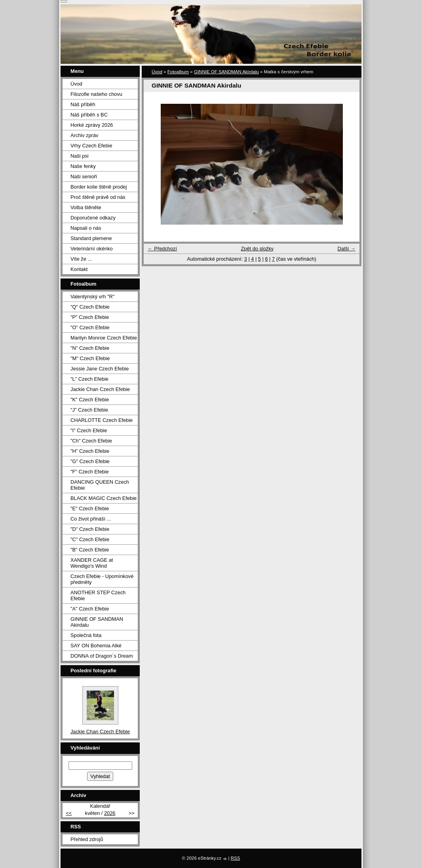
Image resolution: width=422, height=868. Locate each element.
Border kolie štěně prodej (99, 187)
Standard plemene (91, 238)
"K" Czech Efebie (90, 400)
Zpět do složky (257, 249)
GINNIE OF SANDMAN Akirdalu (226, 72)
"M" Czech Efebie (90, 358)
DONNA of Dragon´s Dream (102, 656)
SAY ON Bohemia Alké (96, 646)
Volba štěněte (86, 207)
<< (69, 813)
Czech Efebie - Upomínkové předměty (102, 579)
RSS (236, 858)
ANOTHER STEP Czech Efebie (98, 595)
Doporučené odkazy (93, 218)
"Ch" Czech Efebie (91, 441)
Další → (346, 249)
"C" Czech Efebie (90, 539)
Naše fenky (83, 166)
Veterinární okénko (92, 249)
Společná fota (86, 635)
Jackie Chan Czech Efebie (100, 389)
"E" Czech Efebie (90, 508)
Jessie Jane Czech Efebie (100, 369)
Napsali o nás (86, 228)
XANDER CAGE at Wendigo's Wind (92, 563)
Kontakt (79, 269)
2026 (110, 813)
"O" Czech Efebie (90, 327)
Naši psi (80, 156)
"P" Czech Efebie (90, 317)
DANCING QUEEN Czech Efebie (100, 485)
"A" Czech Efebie (90, 609)
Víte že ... (81, 259)
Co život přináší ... (91, 519)
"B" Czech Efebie (90, 550)
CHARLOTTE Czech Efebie (102, 420)
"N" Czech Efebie (90, 348)
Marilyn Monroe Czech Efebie (104, 338)
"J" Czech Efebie (89, 410)
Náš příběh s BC (89, 115)
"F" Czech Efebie (90, 472)
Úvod (157, 72)
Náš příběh (83, 104)
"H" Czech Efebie (90, 451)
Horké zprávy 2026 (92, 125)
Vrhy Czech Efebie (91, 146)
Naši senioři (84, 176)
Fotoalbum (178, 72)
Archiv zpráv (84, 135)
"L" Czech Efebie (89, 379)
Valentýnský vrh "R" (92, 297)
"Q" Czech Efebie (90, 307)
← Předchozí (162, 249)
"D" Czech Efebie (90, 529)
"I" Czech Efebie (89, 430)
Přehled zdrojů (87, 839)
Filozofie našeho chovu (96, 94)
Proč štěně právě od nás (98, 197)
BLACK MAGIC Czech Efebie (104, 498)
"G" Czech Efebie (90, 461)
